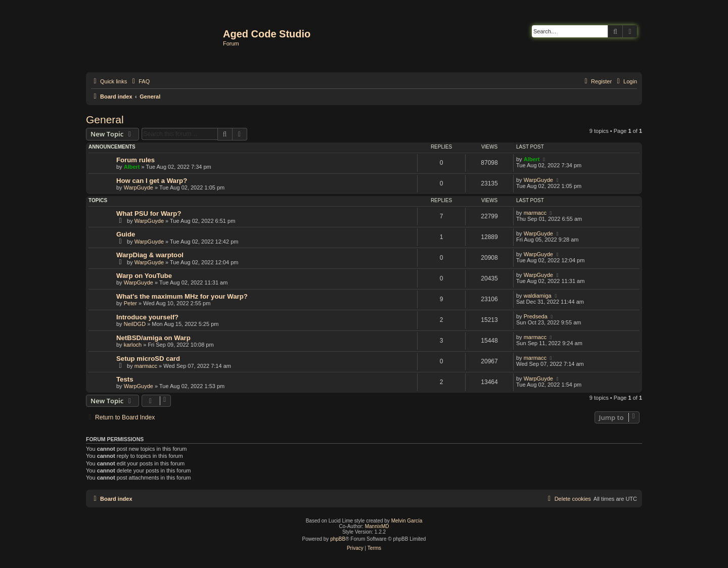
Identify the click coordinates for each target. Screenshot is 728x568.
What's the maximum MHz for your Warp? (182, 296)
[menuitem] (140, 81)
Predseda (536, 316)
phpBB (338, 539)
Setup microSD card (148, 359)
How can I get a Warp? (152, 181)
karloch (133, 345)
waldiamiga (538, 296)
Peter (130, 303)
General (105, 120)
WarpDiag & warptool (150, 255)
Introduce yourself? (147, 317)
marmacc (535, 213)
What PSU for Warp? (149, 214)
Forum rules (135, 160)
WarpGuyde (139, 187)
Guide (126, 234)
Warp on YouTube (144, 276)
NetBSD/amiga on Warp (153, 338)
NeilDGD (135, 324)
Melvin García (407, 521)
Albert (132, 167)
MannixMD (377, 526)
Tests (125, 379)
